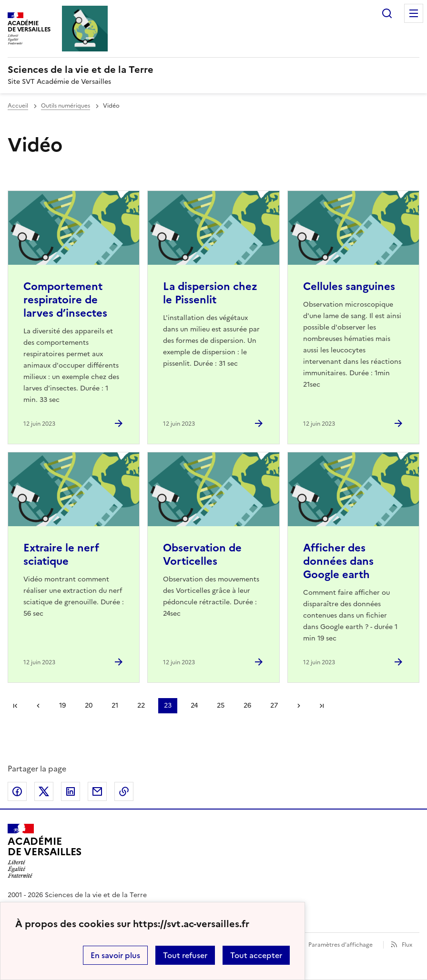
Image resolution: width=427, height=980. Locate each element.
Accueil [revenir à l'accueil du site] (18, 106)
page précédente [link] (38, 706)
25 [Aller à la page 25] (221, 705)
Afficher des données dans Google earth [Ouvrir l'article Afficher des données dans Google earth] (338, 561)
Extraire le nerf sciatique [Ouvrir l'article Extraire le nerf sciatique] (61, 555)
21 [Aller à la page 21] (115, 705)
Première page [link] (15, 706)
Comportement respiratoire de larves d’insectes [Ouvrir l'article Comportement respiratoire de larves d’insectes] (65, 300)
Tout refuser (185, 955)
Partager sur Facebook (17, 791)
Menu (414, 13)
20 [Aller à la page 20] (89, 705)
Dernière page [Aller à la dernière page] (322, 706)
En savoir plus (115, 955)
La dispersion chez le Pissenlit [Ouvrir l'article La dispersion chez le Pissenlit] (210, 293)
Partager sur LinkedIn (71, 791)
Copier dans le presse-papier (124, 791)
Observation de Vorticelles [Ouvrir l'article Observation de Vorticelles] (202, 555)
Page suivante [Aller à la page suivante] (299, 706)
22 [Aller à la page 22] (141, 705)
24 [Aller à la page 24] (194, 705)
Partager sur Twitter (44, 791)
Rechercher (387, 13)
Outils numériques (66, 106)
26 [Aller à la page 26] (247, 705)
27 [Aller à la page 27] (274, 705)
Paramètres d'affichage (341, 945)
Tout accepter (256, 955)
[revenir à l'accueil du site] (213, 70)
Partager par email (97, 791)
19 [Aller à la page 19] (62, 705)
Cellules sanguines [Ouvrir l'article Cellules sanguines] (349, 286)
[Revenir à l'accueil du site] (45, 851)
